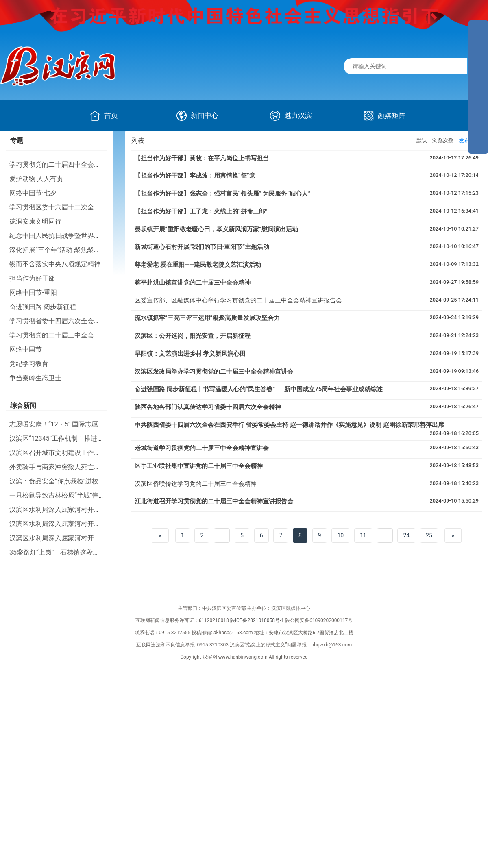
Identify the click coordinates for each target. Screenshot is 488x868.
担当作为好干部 (32, 278)
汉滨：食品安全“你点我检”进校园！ (60, 481)
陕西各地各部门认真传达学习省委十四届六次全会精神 (208, 407)
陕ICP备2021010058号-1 (257, 620)
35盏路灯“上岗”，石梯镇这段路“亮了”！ (66, 552)
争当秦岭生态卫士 (35, 378)
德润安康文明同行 (35, 221)
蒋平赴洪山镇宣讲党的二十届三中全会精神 (193, 283)
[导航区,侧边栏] (478, 87)
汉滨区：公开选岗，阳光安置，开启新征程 (193, 336)
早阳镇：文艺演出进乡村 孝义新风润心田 (190, 354)
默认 (422, 140)
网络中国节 (26, 349)
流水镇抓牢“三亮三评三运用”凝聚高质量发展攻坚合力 (207, 318)
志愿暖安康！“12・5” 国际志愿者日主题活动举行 (80, 424)
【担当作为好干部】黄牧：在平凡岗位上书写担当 (202, 158)
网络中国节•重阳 (33, 293)
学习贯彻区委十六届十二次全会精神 (61, 207)
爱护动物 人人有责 (36, 179)
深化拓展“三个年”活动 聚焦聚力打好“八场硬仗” (77, 250)
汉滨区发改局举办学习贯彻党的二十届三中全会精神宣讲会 (214, 372)
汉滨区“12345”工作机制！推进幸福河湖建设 (73, 438)
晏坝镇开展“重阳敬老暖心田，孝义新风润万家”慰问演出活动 (216, 229)
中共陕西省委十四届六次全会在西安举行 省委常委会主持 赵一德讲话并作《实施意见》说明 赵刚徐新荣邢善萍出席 (289, 425)
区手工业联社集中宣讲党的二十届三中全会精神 (199, 466)
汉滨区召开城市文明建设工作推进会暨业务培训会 (81, 453)
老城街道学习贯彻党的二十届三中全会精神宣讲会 (202, 448)
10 (340, 535)
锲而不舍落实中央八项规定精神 (55, 264)
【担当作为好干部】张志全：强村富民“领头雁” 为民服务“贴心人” (223, 194)
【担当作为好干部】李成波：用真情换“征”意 (195, 176)
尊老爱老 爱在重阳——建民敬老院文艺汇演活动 (198, 265)
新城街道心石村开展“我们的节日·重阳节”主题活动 (202, 247)
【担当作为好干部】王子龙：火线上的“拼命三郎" (201, 211)
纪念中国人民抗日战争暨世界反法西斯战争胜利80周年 (88, 236)
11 (363, 535)
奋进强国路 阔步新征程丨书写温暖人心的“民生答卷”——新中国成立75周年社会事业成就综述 (259, 389)
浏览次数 (443, 140)
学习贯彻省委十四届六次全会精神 (58, 321)
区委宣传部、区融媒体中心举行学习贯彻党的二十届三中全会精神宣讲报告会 (238, 300)
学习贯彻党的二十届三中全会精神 (58, 335)
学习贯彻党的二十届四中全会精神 (58, 164)
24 (406, 535)
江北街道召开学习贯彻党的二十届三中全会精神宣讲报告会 (214, 501)
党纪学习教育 (29, 364)
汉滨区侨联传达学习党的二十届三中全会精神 (196, 484)
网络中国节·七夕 (33, 193)
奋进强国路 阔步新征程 (43, 307)
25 (429, 535)
